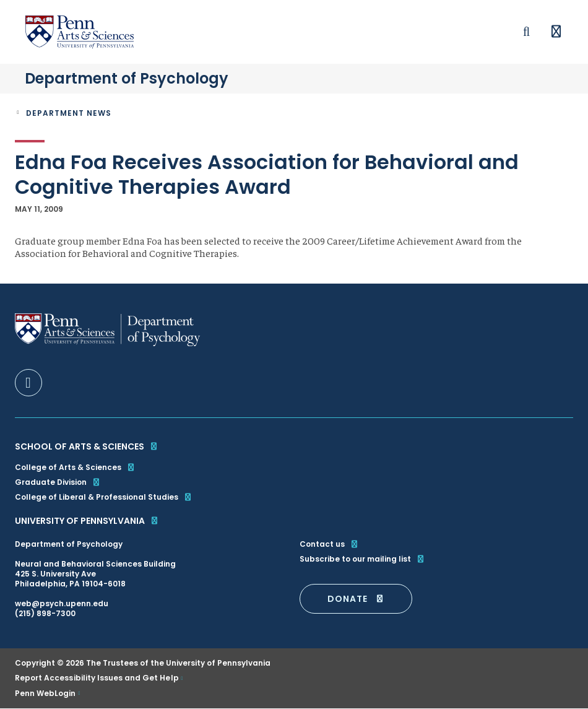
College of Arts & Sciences (75, 467)
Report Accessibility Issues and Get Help (97, 678)
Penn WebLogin (45, 694)
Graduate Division (58, 482)
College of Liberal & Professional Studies (104, 497)
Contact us (329, 544)
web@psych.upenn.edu (62, 603)
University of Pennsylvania (87, 521)
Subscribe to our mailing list (362, 559)
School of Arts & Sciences (87, 446)
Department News (69, 113)
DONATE (356, 599)
